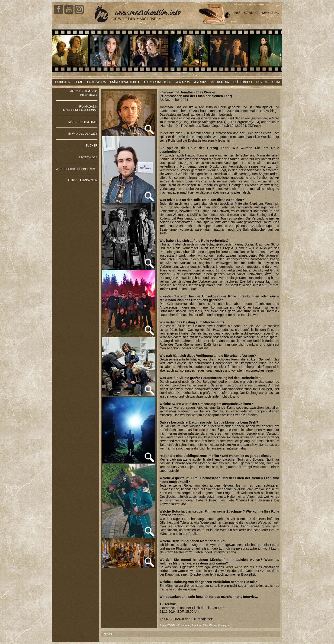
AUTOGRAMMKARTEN (83, 180)
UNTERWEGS (88, 157)
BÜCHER (92, 146)
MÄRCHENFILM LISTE (83, 122)
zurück (108, 634)
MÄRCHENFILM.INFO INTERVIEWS (83, 93)
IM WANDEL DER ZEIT (83, 134)
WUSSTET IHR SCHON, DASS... (77, 169)
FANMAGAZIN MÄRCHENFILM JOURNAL (80, 108)
